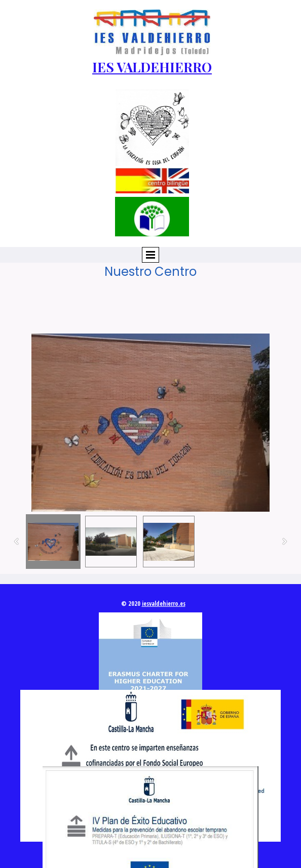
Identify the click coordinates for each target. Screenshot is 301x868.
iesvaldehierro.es (164, 604)
